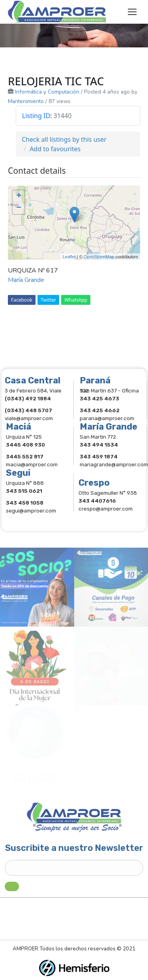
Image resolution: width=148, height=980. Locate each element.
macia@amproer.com (32, 464)
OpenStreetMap (99, 257)
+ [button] (19, 196)
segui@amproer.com (31, 511)
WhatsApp (76, 300)
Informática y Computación (47, 92)
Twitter (48, 300)
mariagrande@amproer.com (114, 464)
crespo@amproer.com (106, 509)
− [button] (19, 208)
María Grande (26, 280)
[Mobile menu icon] (132, 12)
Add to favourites (55, 149)
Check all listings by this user (64, 139)
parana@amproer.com (107, 418)
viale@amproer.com (29, 418)
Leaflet (69, 257)
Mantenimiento (26, 101)
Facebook (22, 300)
